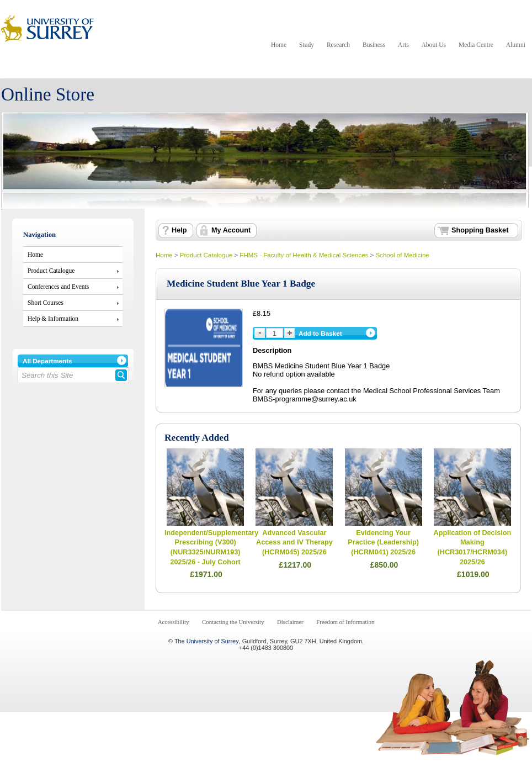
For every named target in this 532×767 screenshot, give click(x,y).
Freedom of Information (345, 622)
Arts (403, 45)
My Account (231, 230)
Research (338, 45)
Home (279, 45)
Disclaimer (290, 622)
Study (307, 45)
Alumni (516, 45)
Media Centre (476, 45)
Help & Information (53, 319)
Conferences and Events (58, 287)
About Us (434, 45)
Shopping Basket (480, 230)
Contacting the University (233, 622)
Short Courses (46, 303)
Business (374, 45)
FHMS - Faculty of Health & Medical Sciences (304, 255)
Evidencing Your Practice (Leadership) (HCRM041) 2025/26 (383, 543)
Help (179, 230)
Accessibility (174, 622)
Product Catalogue (51, 271)
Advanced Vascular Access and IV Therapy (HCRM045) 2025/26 (294, 543)
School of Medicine (402, 255)
